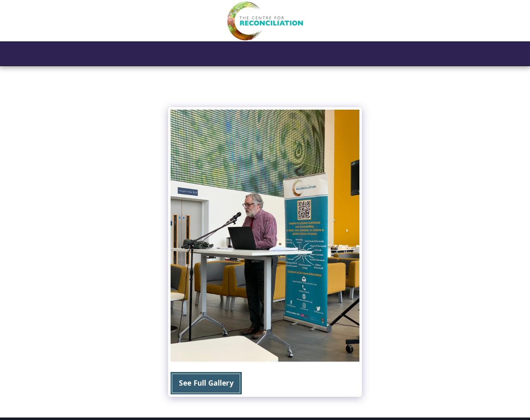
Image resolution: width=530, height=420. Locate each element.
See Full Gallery (206, 383)
